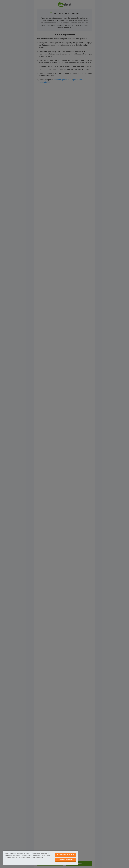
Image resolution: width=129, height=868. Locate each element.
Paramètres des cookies (66, 860)
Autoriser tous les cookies (66, 855)
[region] (41, 858)
